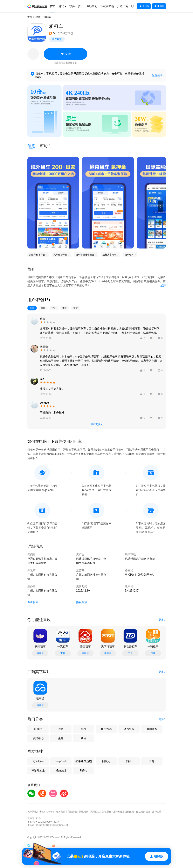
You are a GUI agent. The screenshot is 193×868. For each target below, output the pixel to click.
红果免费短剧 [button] (84, 761)
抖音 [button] (129, 761)
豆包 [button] (152, 761)
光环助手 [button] (38, 761)
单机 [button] (84, 729)
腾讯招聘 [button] (84, 812)
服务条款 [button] (61, 812)
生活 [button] (61, 738)
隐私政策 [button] (82, 602)
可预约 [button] (38, 729)
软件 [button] (38, 17)
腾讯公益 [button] (95, 812)
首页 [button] (30, 17)
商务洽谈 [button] (72, 812)
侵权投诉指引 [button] (143, 812)
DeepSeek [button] (61, 761)
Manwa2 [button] (61, 771)
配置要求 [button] (157, 75)
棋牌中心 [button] (38, 738)
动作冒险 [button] (129, 729)
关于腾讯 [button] (32, 812)
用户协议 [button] (157, 812)
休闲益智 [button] (152, 729)
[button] (37, 6)
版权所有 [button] (107, 812)
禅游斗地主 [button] (38, 771)
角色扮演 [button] (106, 729)
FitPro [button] (83, 771)
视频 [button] (61, 729)
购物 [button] (84, 738)
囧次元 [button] (106, 761)
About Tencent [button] (46, 812)
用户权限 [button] (118, 812)
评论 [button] (44, 146)
